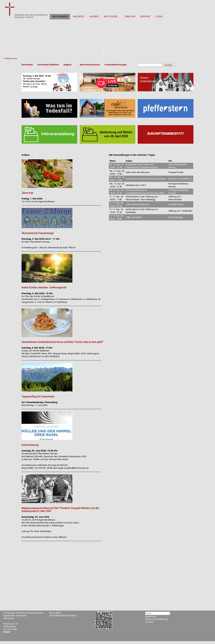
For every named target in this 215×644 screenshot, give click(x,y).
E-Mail (7, 632)
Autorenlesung (30, 445)
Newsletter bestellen (48, 65)
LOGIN (159, 17)
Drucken (149, 622)
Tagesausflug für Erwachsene (38, 397)
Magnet (67, 65)
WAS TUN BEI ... (112, 17)
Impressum (151, 616)
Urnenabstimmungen (116, 65)
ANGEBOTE (79, 17)
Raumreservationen (90, 65)
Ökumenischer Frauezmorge (38, 233)
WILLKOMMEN (60, 17)
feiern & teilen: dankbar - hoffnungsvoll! (44, 288)
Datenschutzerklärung (156, 619)
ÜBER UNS (130, 17)
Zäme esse (27, 193)
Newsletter (27, 65)
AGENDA (94, 17)
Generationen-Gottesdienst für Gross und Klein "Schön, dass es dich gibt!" (62, 342)
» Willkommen (11, 59)
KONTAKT (145, 17)
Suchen (168, 65)
